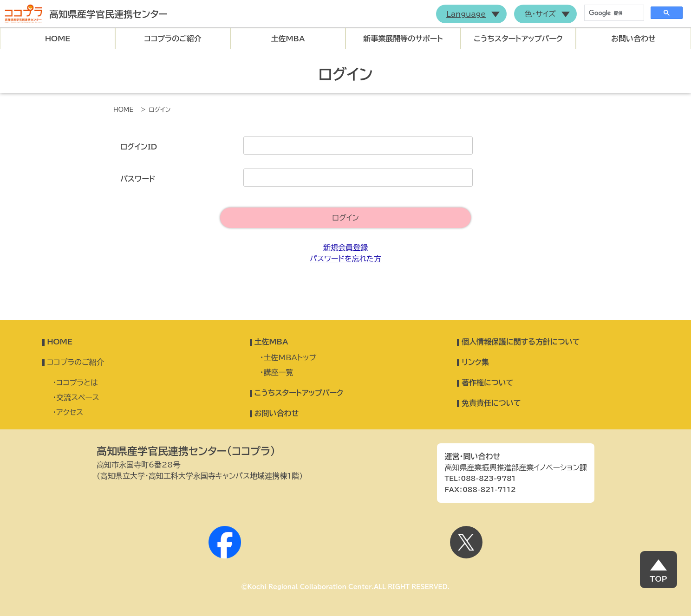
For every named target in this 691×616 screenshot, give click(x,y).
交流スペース (78, 397)
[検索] (613, 13)
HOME (58, 39)
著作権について (488, 383)
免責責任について (491, 403)
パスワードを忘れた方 (345, 259)
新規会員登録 (345, 247)
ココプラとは (77, 383)
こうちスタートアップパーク (518, 39)
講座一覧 (279, 372)
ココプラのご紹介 (173, 39)
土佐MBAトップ (290, 357)
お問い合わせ (633, 39)
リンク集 (475, 362)
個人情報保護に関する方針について (521, 342)
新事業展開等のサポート (403, 39)
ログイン (345, 218)
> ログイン (156, 110)
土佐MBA (288, 39)
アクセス (70, 412)
